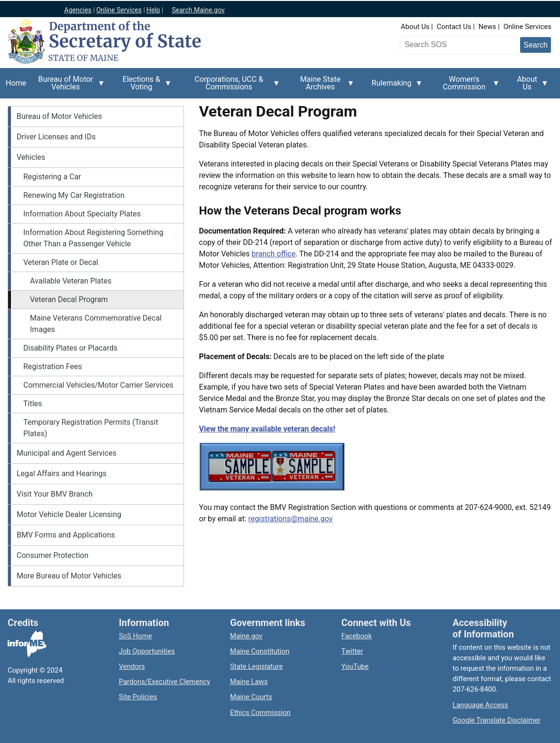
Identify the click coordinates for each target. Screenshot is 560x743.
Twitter (352, 651)
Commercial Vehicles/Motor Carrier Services (98, 385)
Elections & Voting (144, 87)
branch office (273, 254)
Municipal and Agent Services (67, 453)
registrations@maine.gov (290, 519)
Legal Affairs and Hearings (62, 474)
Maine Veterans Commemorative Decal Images (96, 324)
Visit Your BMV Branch (55, 494)
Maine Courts (251, 697)
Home (16, 83)
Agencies (78, 10)
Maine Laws (249, 682)
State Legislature (256, 666)
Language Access (480, 705)
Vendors (132, 666)
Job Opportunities (147, 651)
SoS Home (135, 636)
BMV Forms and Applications (66, 535)
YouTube (355, 666)
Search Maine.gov (198, 10)
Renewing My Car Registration (74, 195)
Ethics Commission (260, 713)
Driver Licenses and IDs (56, 137)
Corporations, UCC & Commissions (232, 87)
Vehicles (31, 157)
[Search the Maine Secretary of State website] (452, 45)
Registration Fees (53, 367)
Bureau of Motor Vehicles (68, 87)
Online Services (119, 10)
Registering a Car (52, 177)
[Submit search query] (536, 45)
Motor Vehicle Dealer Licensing (69, 514)
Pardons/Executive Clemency (164, 682)
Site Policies (138, 697)
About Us (415, 27)
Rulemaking (395, 88)
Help (153, 10)
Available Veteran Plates (71, 281)
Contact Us (454, 27)
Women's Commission (467, 87)
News (488, 27)
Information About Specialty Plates (82, 214)
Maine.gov (246, 636)
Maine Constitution (260, 651)
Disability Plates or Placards (70, 348)
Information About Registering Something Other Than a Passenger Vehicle (93, 238)
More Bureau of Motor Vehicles (69, 576)
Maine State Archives (323, 87)
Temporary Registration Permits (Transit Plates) (91, 428)
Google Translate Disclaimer (497, 720)
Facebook (357, 636)
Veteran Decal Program (69, 299)
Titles (33, 404)
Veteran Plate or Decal (61, 262)
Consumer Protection (53, 555)
